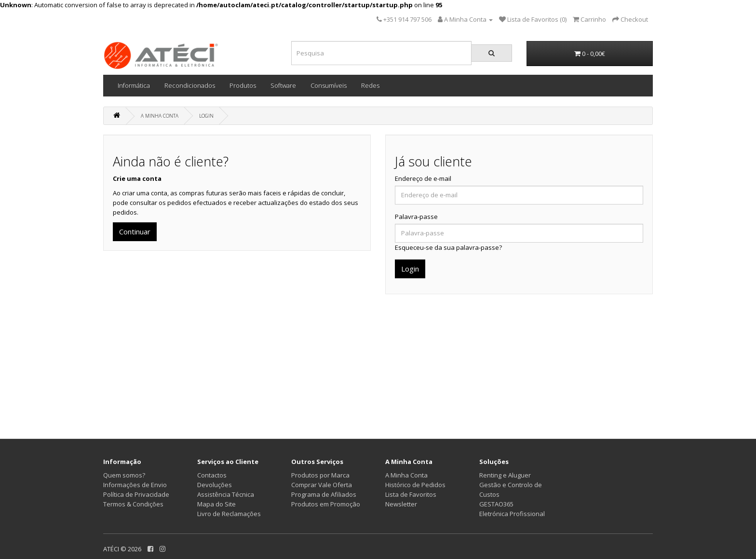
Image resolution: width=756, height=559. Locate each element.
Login (206, 116)
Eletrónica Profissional (512, 514)
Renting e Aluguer (505, 475)
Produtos (243, 85)
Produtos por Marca (320, 475)
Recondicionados (190, 85)
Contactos (212, 475)
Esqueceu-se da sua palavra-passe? (448, 247)
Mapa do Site (216, 504)
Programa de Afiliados (324, 494)
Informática (134, 85)
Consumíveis (329, 85)
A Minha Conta (160, 116)
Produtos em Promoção (326, 504)
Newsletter (401, 504)
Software (283, 85)
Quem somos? (124, 475)
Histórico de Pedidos (415, 485)
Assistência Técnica (226, 494)
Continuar (135, 232)
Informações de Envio (135, 485)
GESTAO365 (496, 504)
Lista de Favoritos (411, 494)
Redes (370, 85)
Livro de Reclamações (229, 514)
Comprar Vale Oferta (322, 485)
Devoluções (215, 485)
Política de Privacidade (136, 494)
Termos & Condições (133, 504)
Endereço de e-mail (423, 178)
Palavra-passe (416, 217)
